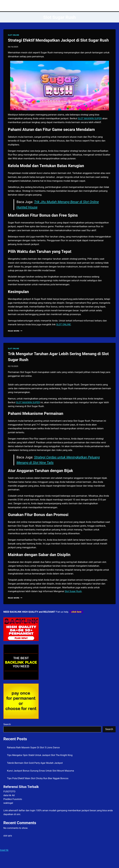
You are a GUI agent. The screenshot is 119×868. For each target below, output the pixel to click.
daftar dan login (27, 810)
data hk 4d (9, 795)
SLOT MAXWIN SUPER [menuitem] (90, 118)
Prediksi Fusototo (13, 799)
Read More (15, 331)
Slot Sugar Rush (73, 591)
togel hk (4, 850)
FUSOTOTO (9, 791)
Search (7, 724)
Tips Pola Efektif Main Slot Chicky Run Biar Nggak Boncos (38, 778)
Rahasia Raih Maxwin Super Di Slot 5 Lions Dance (33, 747)
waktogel (8, 803)
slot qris (8, 836)
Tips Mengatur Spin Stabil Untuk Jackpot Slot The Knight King (40, 755)
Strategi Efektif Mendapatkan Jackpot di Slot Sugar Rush (58, 40)
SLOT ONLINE (13, 35)
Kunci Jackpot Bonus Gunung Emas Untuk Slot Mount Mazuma (41, 771)
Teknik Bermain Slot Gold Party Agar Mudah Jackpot (35, 763)
